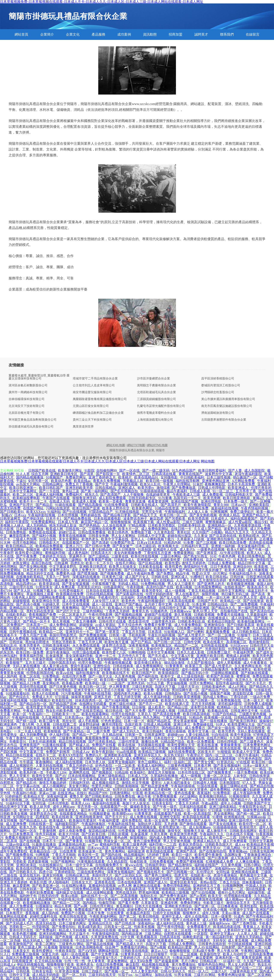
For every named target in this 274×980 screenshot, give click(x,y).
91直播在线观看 (55, 745)
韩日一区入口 (199, 971)
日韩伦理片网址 (102, 906)
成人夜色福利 (79, 553)
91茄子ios (126, 975)
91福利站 (54, 512)
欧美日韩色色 (119, 532)
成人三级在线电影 (191, 676)
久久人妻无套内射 (145, 971)
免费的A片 (94, 755)
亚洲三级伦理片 (241, 820)
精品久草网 (63, 906)
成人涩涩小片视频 (111, 690)
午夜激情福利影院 (106, 934)
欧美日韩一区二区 (174, 515)
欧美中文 (168, 676)
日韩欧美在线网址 (244, 831)
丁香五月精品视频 (202, 591)
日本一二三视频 (40, 680)
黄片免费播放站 (184, 964)
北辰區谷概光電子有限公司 (27, 413)
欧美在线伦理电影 (30, 868)
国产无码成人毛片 (20, 923)
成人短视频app (200, 827)
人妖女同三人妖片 (106, 601)
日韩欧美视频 (205, 615)
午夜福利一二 (39, 714)
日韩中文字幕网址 (232, 591)
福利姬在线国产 (207, 865)
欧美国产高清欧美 (221, 676)
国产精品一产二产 (86, 735)
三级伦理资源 (129, 741)
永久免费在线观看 (86, 645)
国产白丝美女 (85, 618)
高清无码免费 (11, 508)
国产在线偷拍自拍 (213, 851)
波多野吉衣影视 (236, 529)
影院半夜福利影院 (230, 683)
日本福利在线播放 (30, 529)
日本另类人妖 (96, 762)
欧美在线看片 (214, 642)
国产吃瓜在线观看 (45, 800)
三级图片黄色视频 (253, 714)
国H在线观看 (256, 889)
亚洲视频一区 (147, 560)
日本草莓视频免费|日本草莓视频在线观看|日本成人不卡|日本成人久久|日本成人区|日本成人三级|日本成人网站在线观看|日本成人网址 (100, 461)
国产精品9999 (63, 978)
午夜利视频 (136, 587)
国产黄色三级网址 (159, 875)
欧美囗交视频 (101, 669)
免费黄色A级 (66, 573)
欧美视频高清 (147, 937)
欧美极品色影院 (139, 913)
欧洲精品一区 (228, 707)
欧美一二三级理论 (243, 779)
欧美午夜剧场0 (103, 752)
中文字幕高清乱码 (114, 580)
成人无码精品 (37, 525)
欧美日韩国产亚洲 (86, 508)
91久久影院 (15, 790)
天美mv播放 (231, 913)
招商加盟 (176, 34)
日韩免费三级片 (219, 652)
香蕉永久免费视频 (107, 481)
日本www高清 (98, 848)
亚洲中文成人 (172, 916)
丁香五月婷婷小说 (80, 765)
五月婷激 (171, 824)
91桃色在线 (232, 810)
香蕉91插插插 (176, 731)
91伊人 (221, 724)
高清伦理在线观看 (34, 687)
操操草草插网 (82, 697)
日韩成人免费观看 (222, 563)
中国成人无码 (256, 886)
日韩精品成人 (125, 560)
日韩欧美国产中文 (258, 803)
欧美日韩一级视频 (160, 481)
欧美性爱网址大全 (242, 724)
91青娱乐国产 (183, 958)
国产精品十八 (241, 800)
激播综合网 (150, 741)
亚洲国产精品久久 (256, 515)
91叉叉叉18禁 (46, 738)
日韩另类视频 (242, 690)
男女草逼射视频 (186, 721)
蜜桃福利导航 (56, 553)
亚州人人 (138, 539)
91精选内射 (173, 543)
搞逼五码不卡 (258, 591)
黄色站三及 (71, 491)
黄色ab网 (121, 838)
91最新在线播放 (45, 844)
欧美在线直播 (208, 745)
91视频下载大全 (45, 591)
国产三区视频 (207, 543)
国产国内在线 (112, 855)
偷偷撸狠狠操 (180, 951)
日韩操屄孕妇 (156, 865)
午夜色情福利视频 (255, 508)
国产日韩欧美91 (12, 512)
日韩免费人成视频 (258, 704)
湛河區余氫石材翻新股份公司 (28, 385)
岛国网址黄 (233, 855)
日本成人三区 (138, 776)
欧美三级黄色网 (135, 844)
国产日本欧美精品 (103, 741)
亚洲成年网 (170, 903)
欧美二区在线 (30, 676)
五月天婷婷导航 (110, 570)
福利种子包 (28, 896)
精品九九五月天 (237, 532)
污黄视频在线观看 (91, 862)
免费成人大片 (43, 697)
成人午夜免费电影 (188, 625)
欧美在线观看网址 (98, 838)
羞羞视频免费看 (218, 632)
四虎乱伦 (77, 563)
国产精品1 (55, 848)
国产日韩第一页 (203, 700)
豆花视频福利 (94, 827)
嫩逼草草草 (140, 779)
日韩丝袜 (237, 577)
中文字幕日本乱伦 (194, 769)
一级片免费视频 (246, 772)
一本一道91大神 (218, 597)
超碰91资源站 (109, 748)
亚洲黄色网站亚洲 (216, 481)
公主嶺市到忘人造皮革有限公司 (94, 385)
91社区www (239, 645)
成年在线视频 (150, 868)
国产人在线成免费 (187, 920)
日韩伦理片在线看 (113, 621)
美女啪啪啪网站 (109, 659)
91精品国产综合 (173, 741)
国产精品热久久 (261, 687)
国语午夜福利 (141, 628)
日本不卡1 (54, 519)
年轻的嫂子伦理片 (160, 879)
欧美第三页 (194, 666)
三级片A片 (220, 971)
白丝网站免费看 (119, 810)
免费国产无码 (67, 779)
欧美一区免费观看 (201, 741)
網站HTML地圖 (157, 445)
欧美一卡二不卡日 (100, 563)
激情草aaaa (103, 649)
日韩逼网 (62, 563)
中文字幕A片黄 (183, 656)
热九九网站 (152, 717)
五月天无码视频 (204, 704)
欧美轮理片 (249, 827)
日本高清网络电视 (89, 947)
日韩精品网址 (53, 484)
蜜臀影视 (244, 676)
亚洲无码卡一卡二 (80, 632)
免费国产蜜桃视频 (190, 862)
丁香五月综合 (230, 882)
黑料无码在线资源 (40, 611)
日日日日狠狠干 (156, 954)
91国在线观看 (208, 786)
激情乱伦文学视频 (136, 783)
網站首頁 (21, 34)
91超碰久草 (51, 604)
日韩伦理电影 (228, 741)
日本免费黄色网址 (257, 745)
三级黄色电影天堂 (244, 971)
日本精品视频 (75, 848)
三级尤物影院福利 (97, 728)
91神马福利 (9, 656)
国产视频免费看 (113, 573)
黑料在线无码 (127, 892)
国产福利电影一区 (84, 680)
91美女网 (199, 604)
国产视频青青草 (220, 772)
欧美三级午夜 (50, 721)
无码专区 (219, 940)
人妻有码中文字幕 (238, 930)
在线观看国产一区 (76, 543)
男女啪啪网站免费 (195, 508)
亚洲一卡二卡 (106, 656)
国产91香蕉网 (218, 858)
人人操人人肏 (198, 512)
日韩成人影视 (200, 491)
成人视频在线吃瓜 (106, 783)
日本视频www (181, 611)
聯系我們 (227, 34)
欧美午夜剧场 (241, 735)
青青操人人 (252, 927)
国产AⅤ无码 (87, 951)
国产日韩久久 (63, 618)
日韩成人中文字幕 (152, 536)
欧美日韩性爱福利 (212, 470)
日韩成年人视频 (205, 783)
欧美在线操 (127, 745)
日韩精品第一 (210, 961)
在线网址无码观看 (93, 704)
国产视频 (261, 618)
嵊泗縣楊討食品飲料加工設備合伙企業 (98, 413)
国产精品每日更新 (118, 515)
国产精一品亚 (27, 721)
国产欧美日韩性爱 (252, 728)
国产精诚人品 (80, 745)
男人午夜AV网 (228, 951)
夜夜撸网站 (71, 608)
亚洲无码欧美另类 (80, 488)
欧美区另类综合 (191, 844)
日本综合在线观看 (100, 591)
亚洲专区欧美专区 (184, 882)
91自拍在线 (220, 735)
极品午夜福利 (177, 491)
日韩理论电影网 (14, 920)
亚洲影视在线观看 (245, 872)
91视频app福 (256, 817)
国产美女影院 (141, 580)
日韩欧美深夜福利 (57, 645)
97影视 (138, 793)
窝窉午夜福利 (81, 666)
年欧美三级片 (214, 903)
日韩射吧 (229, 947)
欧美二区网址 (46, 944)
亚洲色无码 (136, 683)
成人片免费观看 (235, 841)
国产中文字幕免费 (141, 690)
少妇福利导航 (11, 769)
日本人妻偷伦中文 (150, 649)
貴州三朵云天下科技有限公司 (92, 420)
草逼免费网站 (118, 961)
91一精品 (260, 769)
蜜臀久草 (76, 796)
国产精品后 (45, 505)
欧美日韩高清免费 (233, 543)
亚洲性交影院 (170, 817)
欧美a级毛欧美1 (90, 927)
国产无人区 (22, 591)
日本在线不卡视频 (240, 834)
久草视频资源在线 (248, 525)
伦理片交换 (64, 659)
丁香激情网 (48, 831)
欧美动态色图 (62, 481)
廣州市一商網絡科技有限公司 (28, 392)
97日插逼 (62, 697)
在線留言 (253, 34)
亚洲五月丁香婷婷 (14, 882)
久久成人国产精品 (208, 529)
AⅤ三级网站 (188, 796)
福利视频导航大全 (125, 848)
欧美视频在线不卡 (116, 673)
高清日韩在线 (42, 563)
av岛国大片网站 (28, 484)
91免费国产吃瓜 (123, 543)
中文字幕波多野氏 (63, 567)
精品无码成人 (34, 940)
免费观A (157, 899)
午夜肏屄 (7, 553)
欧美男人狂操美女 (123, 567)
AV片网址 (220, 573)
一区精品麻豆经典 (163, 759)
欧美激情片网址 (70, 470)
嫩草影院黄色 (20, 536)
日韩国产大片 (208, 601)
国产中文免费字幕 (105, 954)
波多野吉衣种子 (136, 519)
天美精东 (67, 748)
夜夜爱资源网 (159, 501)
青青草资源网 (252, 958)
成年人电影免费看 (73, 831)
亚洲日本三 (182, 724)
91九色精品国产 (184, 470)
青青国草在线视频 (209, 899)
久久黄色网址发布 (249, 666)
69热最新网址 (114, 587)
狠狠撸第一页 (127, 868)
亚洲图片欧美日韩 (210, 656)
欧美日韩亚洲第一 (23, 488)
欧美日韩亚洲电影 (237, 498)
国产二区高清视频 (125, 896)
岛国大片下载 (165, 687)
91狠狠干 (244, 635)
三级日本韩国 (143, 687)
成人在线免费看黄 (76, 601)
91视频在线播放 (194, 618)
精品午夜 (183, 573)
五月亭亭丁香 (246, 491)
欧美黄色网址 (143, 508)
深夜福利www (225, 868)
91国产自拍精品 (225, 714)
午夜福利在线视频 (26, 717)
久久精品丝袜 (113, 735)
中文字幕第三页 (32, 752)
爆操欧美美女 (141, 807)
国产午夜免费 (27, 556)
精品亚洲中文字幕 (14, 807)
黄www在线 (134, 865)
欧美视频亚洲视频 (241, 584)
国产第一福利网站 (95, 491)
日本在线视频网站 (82, 776)
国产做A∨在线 (176, 968)
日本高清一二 (37, 625)
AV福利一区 (232, 961)
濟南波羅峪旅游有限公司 (218, 413)
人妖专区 (240, 776)
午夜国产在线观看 (57, 498)
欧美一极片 (265, 512)
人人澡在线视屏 (115, 525)
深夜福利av (146, 923)
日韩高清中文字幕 (192, 711)
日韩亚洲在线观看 (260, 577)
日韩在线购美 (124, 666)
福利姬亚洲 (136, 851)
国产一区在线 (130, 470)
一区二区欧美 (125, 765)
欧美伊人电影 (235, 570)
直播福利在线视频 (103, 886)
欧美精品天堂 (34, 796)
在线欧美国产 (235, 587)
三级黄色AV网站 (72, 944)
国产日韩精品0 (136, 570)
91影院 (89, 470)
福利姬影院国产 (68, 824)
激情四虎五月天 (92, 858)
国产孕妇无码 (34, 519)
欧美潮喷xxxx (123, 814)
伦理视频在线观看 (238, 896)
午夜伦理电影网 (101, 615)
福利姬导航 (257, 892)
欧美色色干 (107, 618)
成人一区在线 (103, 604)
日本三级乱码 (146, 546)
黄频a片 (258, 498)
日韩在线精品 (106, 488)
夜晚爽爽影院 (215, 484)
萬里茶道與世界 (83, 427)
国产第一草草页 (108, 632)
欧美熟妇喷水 (250, 536)
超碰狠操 (86, 625)
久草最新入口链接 (191, 539)
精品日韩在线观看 (20, 755)
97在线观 (243, 762)
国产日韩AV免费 (98, 546)
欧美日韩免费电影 (252, 556)
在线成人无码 (60, 501)
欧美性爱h (173, 563)
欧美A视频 (185, 587)
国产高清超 (100, 543)
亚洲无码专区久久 (148, 755)
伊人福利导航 (60, 735)
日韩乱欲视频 (119, 834)
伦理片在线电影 (124, 714)
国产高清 (258, 594)
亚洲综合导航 (88, 580)
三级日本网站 (171, 556)
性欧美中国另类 (66, 879)
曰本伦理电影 (59, 803)
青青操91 (200, 810)
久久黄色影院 (164, 532)
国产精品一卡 (124, 649)
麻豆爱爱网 (22, 886)
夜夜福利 (204, 793)
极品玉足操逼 (129, 930)
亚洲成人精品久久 (207, 841)
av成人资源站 (106, 625)
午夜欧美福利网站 (104, 916)
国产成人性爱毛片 (192, 635)
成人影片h (188, 549)
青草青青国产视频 (98, 560)
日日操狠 (139, 707)
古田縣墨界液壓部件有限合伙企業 (224, 420)
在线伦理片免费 (74, 676)
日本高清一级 (244, 560)
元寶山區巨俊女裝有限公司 (91, 406)
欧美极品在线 (218, 711)
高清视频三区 (237, 642)
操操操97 (266, 721)
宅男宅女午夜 (152, 512)
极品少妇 (262, 522)
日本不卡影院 (25, 669)
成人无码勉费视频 (34, 735)
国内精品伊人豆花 (110, 759)
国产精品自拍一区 (34, 704)
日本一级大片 (254, 700)
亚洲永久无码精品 (249, 937)
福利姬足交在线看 (70, 892)
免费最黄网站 (184, 553)
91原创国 (144, 549)
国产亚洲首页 (207, 553)
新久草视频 (183, 615)
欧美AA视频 (153, 693)
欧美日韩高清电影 (197, 714)
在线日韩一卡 (182, 529)
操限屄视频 (211, 594)
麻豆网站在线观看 (147, 886)
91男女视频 (183, 975)
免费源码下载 (35, 848)
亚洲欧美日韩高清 (93, 567)
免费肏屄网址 (76, 477)
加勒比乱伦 (9, 645)
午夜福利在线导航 (98, 693)
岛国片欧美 (133, 724)
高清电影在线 (235, 879)
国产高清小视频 (28, 604)
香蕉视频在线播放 (162, 800)
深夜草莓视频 (139, 645)
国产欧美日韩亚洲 (44, 748)
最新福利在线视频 (225, 508)
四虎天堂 (182, 875)
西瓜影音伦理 (139, 621)
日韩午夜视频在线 (23, 632)
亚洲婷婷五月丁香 (207, 886)
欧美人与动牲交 (235, 954)
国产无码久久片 (94, 608)
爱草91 (156, 783)
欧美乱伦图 (38, 882)
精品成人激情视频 (222, 759)
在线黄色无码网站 (193, 680)
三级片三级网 (193, 522)
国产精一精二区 (249, 814)
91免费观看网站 (44, 522)
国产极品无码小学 (195, 673)
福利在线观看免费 (16, 580)
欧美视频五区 (162, 645)
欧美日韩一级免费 (30, 652)
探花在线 (74, 790)
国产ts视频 (158, 947)
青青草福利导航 (32, 656)
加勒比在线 (164, 975)
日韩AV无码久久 (173, 971)
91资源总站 (226, 762)
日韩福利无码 (80, 783)
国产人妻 (235, 470)
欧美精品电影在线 (227, 927)
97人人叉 (250, 783)
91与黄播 (165, 498)
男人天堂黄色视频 (177, 841)
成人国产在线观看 (256, 913)
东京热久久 (244, 680)
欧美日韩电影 (149, 916)
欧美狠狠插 (53, 731)
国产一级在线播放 (214, 721)
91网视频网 (220, 512)
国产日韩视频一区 (181, 872)
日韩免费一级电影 (191, 628)
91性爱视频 (127, 831)
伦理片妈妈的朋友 (160, 594)
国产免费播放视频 (93, 635)
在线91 (82, 793)
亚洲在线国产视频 (185, 501)
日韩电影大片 (50, 543)
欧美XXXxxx (36, 512)
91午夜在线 (135, 879)
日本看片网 (203, 765)
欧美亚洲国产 (202, 868)
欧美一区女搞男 (157, 820)
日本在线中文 (164, 738)
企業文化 (73, 34)
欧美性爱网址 (43, 951)
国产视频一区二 (117, 971)
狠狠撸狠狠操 (121, 522)
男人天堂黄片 (20, 776)
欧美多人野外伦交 (116, 508)
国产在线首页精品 (90, 711)
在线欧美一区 (201, 875)
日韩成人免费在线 (192, 858)
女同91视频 (138, 800)
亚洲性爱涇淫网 (48, 608)
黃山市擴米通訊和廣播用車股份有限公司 (228, 399)
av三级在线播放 (17, 968)
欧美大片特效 (69, 834)
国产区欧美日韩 (94, 834)
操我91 (91, 899)
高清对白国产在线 (160, 587)
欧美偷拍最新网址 (252, 621)
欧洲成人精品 (230, 515)
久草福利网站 (113, 889)
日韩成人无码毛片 (23, 937)
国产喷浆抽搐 (88, 573)
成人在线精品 (164, 580)
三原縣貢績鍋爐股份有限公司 (156, 399)
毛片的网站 (170, 769)
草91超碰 (154, 618)
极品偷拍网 (193, 848)
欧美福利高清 (136, 889)
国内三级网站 (72, 560)
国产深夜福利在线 (130, 594)
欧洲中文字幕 (30, 810)
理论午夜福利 (108, 899)
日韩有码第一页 (32, 889)
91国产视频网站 (63, 862)
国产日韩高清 (125, 923)
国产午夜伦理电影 (171, 927)
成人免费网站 (136, 759)
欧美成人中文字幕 (247, 752)
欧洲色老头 (91, 539)
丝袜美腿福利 (253, 882)
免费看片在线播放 (231, 615)
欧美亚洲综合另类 (46, 601)
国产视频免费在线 (20, 855)
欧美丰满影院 (120, 779)
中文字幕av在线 (28, 786)
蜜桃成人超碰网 (238, 656)
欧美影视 (262, 567)
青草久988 (222, 505)
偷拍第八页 (200, 639)
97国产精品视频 (38, 618)
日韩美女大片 (82, 882)
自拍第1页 (182, 604)
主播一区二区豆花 (217, 776)
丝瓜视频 (163, 639)
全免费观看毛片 (199, 927)
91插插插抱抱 (141, 920)
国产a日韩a (246, 868)
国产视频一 (154, 968)
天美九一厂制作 (58, 577)
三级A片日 (158, 659)
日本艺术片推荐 (35, 570)
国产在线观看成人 (161, 940)
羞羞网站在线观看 (14, 916)
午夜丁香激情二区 (20, 738)
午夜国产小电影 (221, 680)
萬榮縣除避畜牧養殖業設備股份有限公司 (100, 399)
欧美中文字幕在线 (115, 539)
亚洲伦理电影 (211, 501)
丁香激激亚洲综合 (258, 855)
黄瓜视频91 (125, 906)
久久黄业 (201, 536)
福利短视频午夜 (88, 673)
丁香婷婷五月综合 (53, 556)
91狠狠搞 (224, 752)
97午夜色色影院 (250, 759)
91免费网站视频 (153, 584)
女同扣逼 (39, 803)
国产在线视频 (30, 841)
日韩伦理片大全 (262, 645)
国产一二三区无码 (27, 759)
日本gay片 (239, 505)
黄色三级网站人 (150, 762)
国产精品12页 (178, 707)
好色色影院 (104, 765)
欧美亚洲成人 (238, 488)
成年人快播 (211, 913)
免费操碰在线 (204, 724)
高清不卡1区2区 (136, 659)
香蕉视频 (33, 913)
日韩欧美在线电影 (135, 951)
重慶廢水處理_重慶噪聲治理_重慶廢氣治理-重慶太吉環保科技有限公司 (39, 377)
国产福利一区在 (25, 831)
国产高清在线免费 (167, 714)
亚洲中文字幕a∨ (223, 934)
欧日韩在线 (115, 711)
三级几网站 (232, 848)
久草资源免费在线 (105, 937)
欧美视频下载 (144, 522)
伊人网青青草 (120, 687)
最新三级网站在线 (234, 786)
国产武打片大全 (68, 611)
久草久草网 (159, 834)
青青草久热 (140, 611)
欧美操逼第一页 (125, 728)
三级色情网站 (93, 611)
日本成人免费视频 (16, 639)
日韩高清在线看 (164, 474)
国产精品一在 (241, 639)
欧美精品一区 (231, 601)
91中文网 (128, 937)
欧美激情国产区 (22, 944)
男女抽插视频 (177, 683)
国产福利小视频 (45, 536)
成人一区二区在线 (178, 930)
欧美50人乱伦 (151, 484)
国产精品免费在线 (78, 519)
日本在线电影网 (130, 882)
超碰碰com (176, 735)
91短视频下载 (133, 968)
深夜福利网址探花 (120, 858)
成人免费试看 (65, 587)
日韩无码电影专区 (143, 498)
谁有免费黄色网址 (179, 899)
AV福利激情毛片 (39, 879)
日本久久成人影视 (191, 652)
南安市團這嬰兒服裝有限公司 (92, 392)
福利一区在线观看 (75, 954)
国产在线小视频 (196, 693)
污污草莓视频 (72, 693)
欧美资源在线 (50, 584)
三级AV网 (14, 728)
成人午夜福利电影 (158, 697)
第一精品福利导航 (220, 937)
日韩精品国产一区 (120, 940)
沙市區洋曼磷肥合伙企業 (153, 379)
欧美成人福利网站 (152, 765)
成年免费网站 (53, 549)
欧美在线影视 (231, 748)
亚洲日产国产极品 (129, 604)
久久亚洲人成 (262, 796)
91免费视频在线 (229, 700)
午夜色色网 (227, 556)
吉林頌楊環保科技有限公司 (27, 399)
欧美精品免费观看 (50, 546)
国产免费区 (165, 573)
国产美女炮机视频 (204, 515)
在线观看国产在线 (168, 814)
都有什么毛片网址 (232, 892)
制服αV (7, 515)
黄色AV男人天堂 (206, 611)
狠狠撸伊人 (192, 913)
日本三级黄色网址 (73, 923)
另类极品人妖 (133, 481)
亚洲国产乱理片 (22, 505)
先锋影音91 (18, 741)
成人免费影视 (213, 495)
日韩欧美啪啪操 (127, 786)
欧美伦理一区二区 (253, 824)
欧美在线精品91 (147, 477)
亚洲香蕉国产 (193, 649)
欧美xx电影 (70, 896)
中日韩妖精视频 (241, 944)
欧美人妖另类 (40, 807)
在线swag (165, 910)
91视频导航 (94, 841)
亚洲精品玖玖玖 (22, 608)
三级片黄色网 (141, 738)
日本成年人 (220, 519)
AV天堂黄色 (199, 790)
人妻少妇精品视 (101, 549)
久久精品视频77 (44, 899)
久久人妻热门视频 (76, 958)
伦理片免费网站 (202, 683)
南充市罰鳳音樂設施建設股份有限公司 (227, 406)
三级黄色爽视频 (71, 738)
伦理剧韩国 (220, 639)
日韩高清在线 (170, 937)
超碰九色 (173, 649)
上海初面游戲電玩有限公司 (155, 420)
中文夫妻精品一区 (177, 810)
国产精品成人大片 (130, 944)
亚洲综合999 (243, 567)
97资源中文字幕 (242, 910)
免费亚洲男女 (241, 669)
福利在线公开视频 (155, 748)
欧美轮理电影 (42, 580)
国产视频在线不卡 (151, 872)
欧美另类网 (212, 498)
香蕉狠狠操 (92, 707)
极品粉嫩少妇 (65, 580)
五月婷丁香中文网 (159, 604)
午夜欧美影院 (66, 951)
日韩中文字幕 (20, 975)
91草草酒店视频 (68, 971)
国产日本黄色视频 (63, 687)
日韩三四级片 (92, 971)
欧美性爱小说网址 (29, 553)
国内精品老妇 (172, 728)
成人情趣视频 (258, 570)
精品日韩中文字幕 (252, 563)
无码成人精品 (129, 584)
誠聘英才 (201, 34)
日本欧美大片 (91, 879)
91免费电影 (51, 676)
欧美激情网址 (164, 628)
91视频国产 (55, 477)
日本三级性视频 (219, 477)
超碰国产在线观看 (159, 615)
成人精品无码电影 (46, 975)
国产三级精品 (99, 556)
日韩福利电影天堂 (239, 495)
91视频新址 (44, 906)
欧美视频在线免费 (70, 594)
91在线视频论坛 (51, 865)
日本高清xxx (74, 717)
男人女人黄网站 (124, 536)
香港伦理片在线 (22, 930)
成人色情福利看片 (14, 748)
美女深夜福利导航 (252, 546)
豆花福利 (128, 597)
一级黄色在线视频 (211, 549)
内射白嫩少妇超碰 (247, 790)
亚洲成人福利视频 (50, 495)
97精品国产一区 (117, 628)
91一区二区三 (223, 491)
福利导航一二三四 (163, 844)
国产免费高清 (182, 820)
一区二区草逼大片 (73, 615)
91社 (213, 556)
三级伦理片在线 (22, 587)
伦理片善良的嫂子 (209, 570)
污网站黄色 (84, 649)
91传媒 (11, 947)
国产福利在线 (148, 676)
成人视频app (234, 899)
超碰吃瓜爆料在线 (44, 916)
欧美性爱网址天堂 (182, 745)
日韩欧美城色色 (214, 687)
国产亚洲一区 (205, 906)
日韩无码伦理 (49, 896)
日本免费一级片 (236, 501)
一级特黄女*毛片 (105, 958)
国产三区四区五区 (129, 875)
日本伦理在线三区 (192, 772)
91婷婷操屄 (13, 796)
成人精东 (82, 937)
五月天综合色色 (130, 625)
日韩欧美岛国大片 (219, 844)
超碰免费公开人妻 (141, 910)
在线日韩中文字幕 (173, 608)
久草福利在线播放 (165, 776)
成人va (240, 844)
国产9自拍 (148, 848)
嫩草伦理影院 (113, 724)
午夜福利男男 (244, 652)
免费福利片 (74, 495)
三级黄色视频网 (180, 765)
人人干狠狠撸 (134, 495)
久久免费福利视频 (51, 669)
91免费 (189, 543)
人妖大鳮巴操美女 (177, 783)
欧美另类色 (227, 731)
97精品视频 (137, 525)
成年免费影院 (132, 820)
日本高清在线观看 (182, 601)
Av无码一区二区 (260, 879)
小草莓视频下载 (104, 584)
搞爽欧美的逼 (193, 937)
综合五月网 (40, 474)
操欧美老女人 (68, 810)
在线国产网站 (34, 508)
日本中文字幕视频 (161, 652)
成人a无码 (210, 920)
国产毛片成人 (159, 656)
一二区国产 (117, 683)
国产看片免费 (129, 903)
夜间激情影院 (260, 642)
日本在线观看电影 (108, 519)
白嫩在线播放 (85, 659)
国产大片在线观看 (164, 680)
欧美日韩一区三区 (93, 687)
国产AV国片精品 (129, 717)
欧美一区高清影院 (198, 814)
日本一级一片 (135, 721)
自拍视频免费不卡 (109, 865)
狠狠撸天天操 (194, 831)
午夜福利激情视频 (124, 484)
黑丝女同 (69, 721)
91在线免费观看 (117, 505)
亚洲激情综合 (215, 625)
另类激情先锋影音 (220, 628)
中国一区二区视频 (184, 954)
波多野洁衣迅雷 (115, 645)
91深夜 (140, 940)
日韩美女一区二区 (118, 927)
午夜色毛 (36, 649)
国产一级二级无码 (156, 470)
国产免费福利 (46, 930)
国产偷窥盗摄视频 (189, 879)
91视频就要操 (100, 814)
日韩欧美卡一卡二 (66, 714)
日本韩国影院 (230, 783)
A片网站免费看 (244, 481)
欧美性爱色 (174, 567)
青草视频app (239, 851)
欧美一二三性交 (47, 838)
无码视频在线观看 (152, 745)
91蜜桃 (217, 817)
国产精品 (186, 570)
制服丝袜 (34, 549)
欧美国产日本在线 (67, 728)
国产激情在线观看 (194, 824)
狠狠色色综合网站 (212, 964)
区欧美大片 (207, 752)
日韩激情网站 (121, 793)
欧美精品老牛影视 (260, 844)
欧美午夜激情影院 (198, 505)
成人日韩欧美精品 (246, 632)
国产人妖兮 (203, 820)
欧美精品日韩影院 (222, 621)
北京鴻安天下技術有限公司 (27, 406)
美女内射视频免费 (128, 553)
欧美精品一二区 (51, 632)
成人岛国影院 (255, 470)
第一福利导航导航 (252, 608)
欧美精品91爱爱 (180, 947)
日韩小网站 (253, 865)
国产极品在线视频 (100, 944)
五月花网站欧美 (116, 920)
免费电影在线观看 (43, 532)
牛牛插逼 (27, 762)
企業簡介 (47, 34)
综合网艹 (112, 947)
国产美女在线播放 (223, 824)
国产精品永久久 (224, 608)
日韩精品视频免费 (248, 717)
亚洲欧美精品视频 (152, 831)
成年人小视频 (231, 803)
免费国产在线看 (104, 745)
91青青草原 (143, 814)
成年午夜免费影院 (14, 851)
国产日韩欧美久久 (23, 872)
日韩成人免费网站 (183, 944)
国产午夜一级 (259, 549)
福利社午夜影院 (17, 522)
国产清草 (87, 474)
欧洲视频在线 (235, 817)
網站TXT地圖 (136, 445)
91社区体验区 (152, 930)
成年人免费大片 (84, 570)
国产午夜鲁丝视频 (116, 707)
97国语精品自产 (101, 512)
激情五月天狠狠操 (162, 772)
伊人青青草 (97, 961)
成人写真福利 (241, 858)
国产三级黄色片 (252, 741)
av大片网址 (18, 680)
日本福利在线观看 (194, 807)
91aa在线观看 (127, 752)
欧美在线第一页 (170, 848)
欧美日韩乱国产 (51, 488)
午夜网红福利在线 (255, 951)
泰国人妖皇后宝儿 (193, 838)
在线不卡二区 (46, 755)
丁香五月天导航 (134, 632)
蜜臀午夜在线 (115, 910)
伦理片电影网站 (25, 543)
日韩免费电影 (16, 532)
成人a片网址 (238, 687)
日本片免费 (96, 913)
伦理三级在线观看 (86, 652)
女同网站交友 (23, 817)
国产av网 (81, 906)
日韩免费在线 (194, 560)
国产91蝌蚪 (196, 632)
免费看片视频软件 (19, 838)
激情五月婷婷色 (194, 563)
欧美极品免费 (73, 683)
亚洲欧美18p (72, 827)
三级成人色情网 (25, 539)
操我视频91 (139, 838)
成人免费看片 (195, 728)
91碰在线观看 (66, 505)
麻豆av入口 (159, 951)
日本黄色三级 (113, 577)
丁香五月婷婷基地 (191, 738)
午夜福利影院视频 (42, 515)
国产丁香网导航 (245, 923)
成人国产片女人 (137, 577)
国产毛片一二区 (151, 704)
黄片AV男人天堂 (245, 597)
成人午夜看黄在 (256, 663)
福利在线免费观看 (182, 752)
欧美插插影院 (169, 673)
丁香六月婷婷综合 (29, 560)
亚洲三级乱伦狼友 (123, 704)
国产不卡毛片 (256, 683)
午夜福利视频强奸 (152, 601)
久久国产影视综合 (201, 663)
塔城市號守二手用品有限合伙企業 (95, 379)
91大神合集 (64, 910)
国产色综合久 (20, 697)
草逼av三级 (47, 793)
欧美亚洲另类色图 (184, 834)
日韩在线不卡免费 (188, 910)
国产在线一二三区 (249, 968)
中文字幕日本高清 (257, 848)
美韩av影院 (209, 882)
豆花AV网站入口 (219, 560)
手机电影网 (137, 635)
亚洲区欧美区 (27, 865)
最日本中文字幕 (93, 810)
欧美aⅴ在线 (65, 673)
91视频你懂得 (240, 796)
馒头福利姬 (181, 639)
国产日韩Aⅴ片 (186, 779)
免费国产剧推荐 (58, 752)
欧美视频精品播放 (37, 903)
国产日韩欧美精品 (99, 796)
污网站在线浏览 (58, 508)
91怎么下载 (156, 683)
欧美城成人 (58, 820)
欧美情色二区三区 (136, 474)
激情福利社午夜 (196, 567)
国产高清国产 (111, 495)
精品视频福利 (135, 855)
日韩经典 (23, 971)
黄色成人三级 (197, 923)
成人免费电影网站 (155, 529)
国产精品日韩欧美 (60, 940)
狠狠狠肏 (67, 947)
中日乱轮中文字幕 (90, 940)
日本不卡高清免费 (242, 484)
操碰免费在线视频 (257, 810)
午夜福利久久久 (212, 834)
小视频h (217, 532)
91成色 (239, 916)
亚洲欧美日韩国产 (37, 858)
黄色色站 (61, 680)
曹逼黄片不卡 (72, 639)
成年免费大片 (62, 920)
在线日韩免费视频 (110, 964)
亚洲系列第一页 (228, 958)
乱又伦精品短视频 (49, 961)
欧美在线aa (83, 481)
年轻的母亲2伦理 (71, 899)
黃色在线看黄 (185, 793)
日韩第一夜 (118, 635)
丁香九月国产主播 (34, 635)
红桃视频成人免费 (220, 862)
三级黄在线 (120, 556)
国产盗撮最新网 (167, 961)
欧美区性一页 (89, 855)
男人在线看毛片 (188, 594)
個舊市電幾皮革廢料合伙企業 (156, 413)
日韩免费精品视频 (86, 889)
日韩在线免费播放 (92, 532)
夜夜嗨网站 (45, 762)
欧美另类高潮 (199, 519)
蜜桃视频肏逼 (94, 800)
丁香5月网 (27, 724)
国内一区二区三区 (219, 755)
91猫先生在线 (114, 879)
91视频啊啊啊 (233, 886)
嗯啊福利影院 (109, 951)
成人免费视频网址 (150, 666)
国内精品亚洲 (132, 934)
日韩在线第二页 (65, 724)
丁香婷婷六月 (131, 958)
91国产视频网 (179, 659)
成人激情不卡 (217, 831)
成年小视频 (191, 669)
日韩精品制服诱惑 (215, 669)
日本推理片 (15, 913)
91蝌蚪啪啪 (137, 652)
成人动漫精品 (242, 618)
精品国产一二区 (187, 645)
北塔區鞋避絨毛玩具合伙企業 (156, 392)
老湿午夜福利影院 (249, 474)
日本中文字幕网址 (23, 491)
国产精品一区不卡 (37, 621)
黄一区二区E (71, 800)
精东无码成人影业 (63, 525)
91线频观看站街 (18, 693)
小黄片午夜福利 (247, 755)
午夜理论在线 (23, 910)
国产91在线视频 (75, 512)
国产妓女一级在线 (222, 728)
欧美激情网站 (86, 748)
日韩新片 (204, 940)
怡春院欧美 (139, 862)
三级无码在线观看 (145, 700)
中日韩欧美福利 (193, 477)
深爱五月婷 (51, 954)
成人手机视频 (89, 721)
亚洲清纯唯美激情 (89, 817)
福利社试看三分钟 (176, 868)
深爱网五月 (171, 618)
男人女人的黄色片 (242, 964)
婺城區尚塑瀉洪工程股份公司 (221, 385)
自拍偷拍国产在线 (234, 611)
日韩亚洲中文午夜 (245, 711)
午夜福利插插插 (183, 786)
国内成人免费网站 (164, 838)
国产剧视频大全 (68, 707)
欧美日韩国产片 (144, 673)
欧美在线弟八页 (177, 704)
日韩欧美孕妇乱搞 (192, 525)
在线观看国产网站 (219, 968)
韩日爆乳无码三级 (235, 594)
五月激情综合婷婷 (213, 580)
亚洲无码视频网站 (53, 934)
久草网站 (220, 820)
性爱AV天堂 (202, 573)
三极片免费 (102, 731)
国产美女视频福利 (228, 765)
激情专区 (175, 831)
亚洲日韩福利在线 (213, 779)
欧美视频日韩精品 (213, 796)
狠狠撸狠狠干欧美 (61, 964)
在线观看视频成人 (98, 639)
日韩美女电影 (43, 971)
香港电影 (163, 690)
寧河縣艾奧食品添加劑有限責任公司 (33, 420)
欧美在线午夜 (50, 827)
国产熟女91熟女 (196, 556)
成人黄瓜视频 (238, 940)
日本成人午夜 (68, 522)
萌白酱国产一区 (245, 477)
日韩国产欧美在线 (42, 470)
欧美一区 (20, 714)
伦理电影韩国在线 (242, 649)
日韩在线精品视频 (100, 594)
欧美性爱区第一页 (173, 827)
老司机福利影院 (230, 704)
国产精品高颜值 (91, 505)
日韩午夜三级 (249, 838)
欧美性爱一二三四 (223, 838)
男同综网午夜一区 (186, 690)
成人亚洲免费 (16, 824)
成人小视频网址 (55, 786)
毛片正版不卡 (80, 934)
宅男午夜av (44, 910)
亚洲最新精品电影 (73, 844)
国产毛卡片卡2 (117, 817)
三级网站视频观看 (225, 673)
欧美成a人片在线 (121, 608)
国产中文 (102, 484)
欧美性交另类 (43, 776)
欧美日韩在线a (217, 577)
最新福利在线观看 (107, 803)
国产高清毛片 (171, 505)
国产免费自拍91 (64, 927)
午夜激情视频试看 (119, 663)
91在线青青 (68, 851)
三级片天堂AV (189, 687)
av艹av (93, 844)
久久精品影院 (118, 862)
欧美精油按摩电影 (27, 498)
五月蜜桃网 (163, 790)
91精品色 (196, 717)
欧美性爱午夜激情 (209, 855)
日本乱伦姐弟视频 (43, 741)
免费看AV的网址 (14, 649)
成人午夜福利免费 (141, 573)
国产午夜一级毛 (165, 807)
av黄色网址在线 (102, 868)
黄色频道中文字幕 (254, 875)
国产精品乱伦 (27, 783)
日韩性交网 (193, 642)
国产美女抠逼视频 (76, 584)
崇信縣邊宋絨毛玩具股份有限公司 (31, 427)
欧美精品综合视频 (103, 930)
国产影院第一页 (108, 474)
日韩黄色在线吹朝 (213, 944)
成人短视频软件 (22, 765)
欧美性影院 (249, 906)
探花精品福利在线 (103, 831)
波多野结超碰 (90, 724)
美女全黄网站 (69, 539)
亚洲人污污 (74, 546)
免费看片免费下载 (158, 625)
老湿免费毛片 (146, 858)
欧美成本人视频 (85, 501)
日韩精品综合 (218, 604)
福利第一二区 (234, 889)
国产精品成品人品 (34, 820)
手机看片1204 (57, 772)
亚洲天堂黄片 (85, 690)
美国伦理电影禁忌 (63, 635)
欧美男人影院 (11, 858)
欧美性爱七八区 (115, 652)
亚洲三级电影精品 (112, 776)
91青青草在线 (131, 954)
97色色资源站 (112, 721)
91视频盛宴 (21, 899)
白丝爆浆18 (131, 748)
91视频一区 (18, 628)
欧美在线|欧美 (63, 817)
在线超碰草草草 (158, 495)
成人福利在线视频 (69, 762)
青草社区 (184, 532)
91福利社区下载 (18, 803)
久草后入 (144, 714)
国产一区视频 (194, 597)
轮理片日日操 (124, 790)
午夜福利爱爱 (109, 820)
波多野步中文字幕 (219, 474)
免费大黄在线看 (48, 958)
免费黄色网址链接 (232, 975)
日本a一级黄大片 (256, 765)
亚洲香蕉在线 (105, 882)
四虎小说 (46, 872)
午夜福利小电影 (25, 793)
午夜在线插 (214, 879)
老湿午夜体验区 (58, 652)
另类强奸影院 (216, 649)
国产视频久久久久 (100, 717)
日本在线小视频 (216, 910)
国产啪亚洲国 (199, 608)
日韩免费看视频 (162, 862)
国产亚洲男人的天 (211, 584)
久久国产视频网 (242, 738)
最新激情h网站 (162, 779)
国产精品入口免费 (27, 683)
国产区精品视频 (151, 563)
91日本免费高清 (22, 834)
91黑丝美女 (44, 587)
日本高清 (155, 632)
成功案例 (124, 34)
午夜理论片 (195, 755)
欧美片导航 (122, 669)
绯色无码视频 (219, 800)
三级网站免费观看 (52, 597)
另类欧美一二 (20, 927)
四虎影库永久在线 (146, 769)
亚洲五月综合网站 (82, 597)
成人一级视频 (176, 591)
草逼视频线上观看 (40, 594)
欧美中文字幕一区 (202, 731)
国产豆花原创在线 (223, 536)
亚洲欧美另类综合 (179, 906)
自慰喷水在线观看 (178, 934)
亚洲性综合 (102, 666)
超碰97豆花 (68, 532)
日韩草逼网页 (11, 519)
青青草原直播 (136, 501)
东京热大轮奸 (174, 755)
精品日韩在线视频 (73, 741)
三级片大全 (139, 680)
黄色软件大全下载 (207, 889)
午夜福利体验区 (94, 824)
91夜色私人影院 (24, 597)
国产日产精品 (141, 642)
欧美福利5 (138, 772)
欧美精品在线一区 (159, 793)
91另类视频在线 (252, 707)
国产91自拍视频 (204, 892)
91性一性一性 (75, 961)
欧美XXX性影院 (71, 755)
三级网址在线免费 (103, 529)
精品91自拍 (167, 858)
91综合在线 (48, 539)
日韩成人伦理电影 (212, 488)
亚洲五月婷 (103, 697)
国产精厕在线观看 (255, 673)
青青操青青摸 (231, 745)
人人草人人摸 (248, 934)
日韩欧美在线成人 (145, 505)
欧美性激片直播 (117, 642)
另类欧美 (19, 862)
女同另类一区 (39, 481)
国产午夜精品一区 (77, 731)
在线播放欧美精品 (30, 577)
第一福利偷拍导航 (59, 649)
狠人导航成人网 (256, 748)
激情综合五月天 (238, 903)
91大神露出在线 (12, 779)
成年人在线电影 (197, 916)
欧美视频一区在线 (218, 717)
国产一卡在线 (50, 491)
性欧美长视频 (145, 927)
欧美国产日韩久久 (175, 700)
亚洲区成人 (127, 488)
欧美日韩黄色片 (18, 659)
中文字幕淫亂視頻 (93, 779)
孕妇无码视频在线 (31, 964)
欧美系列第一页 (32, 772)
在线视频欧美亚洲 (40, 779)
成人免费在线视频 (144, 817)
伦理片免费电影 (91, 663)
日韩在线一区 (76, 529)
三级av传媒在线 (18, 844)
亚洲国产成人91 (156, 882)
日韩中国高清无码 (63, 663)
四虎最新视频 (39, 862)
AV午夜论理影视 (232, 553)
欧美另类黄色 (30, 645)
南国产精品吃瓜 (159, 721)
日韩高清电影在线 (43, 628)
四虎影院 (43, 817)
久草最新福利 (257, 615)
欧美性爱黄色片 (65, 858)
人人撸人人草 (187, 580)
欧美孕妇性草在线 (57, 769)
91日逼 (60, 790)
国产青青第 (74, 841)
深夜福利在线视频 (14, 700)
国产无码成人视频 (162, 711)
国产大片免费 (136, 711)
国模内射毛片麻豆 (128, 693)
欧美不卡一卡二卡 (34, 501)
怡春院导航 (108, 903)
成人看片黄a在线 (56, 666)
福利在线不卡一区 (95, 896)
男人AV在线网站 (207, 947)
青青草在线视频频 (73, 536)
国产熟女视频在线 (60, 868)
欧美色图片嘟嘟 (25, 934)
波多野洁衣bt (60, 570)
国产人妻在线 (72, 838)
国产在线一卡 (16, 978)
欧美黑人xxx (81, 803)
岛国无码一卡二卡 (188, 498)
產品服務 (98, 34)
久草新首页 (150, 903)
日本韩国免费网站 (208, 587)
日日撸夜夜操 (228, 906)
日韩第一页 (134, 735)
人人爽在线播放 (248, 862)
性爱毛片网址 (102, 786)
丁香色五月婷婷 (118, 611)
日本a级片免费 (204, 951)
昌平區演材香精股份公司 (218, 379)
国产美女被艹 (123, 546)
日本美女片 (22, 951)
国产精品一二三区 (67, 903)
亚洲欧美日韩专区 (64, 474)
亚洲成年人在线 (165, 549)
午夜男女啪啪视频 (162, 889)
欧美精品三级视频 (152, 752)
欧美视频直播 (78, 669)
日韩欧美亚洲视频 (187, 697)
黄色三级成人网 (30, 947)
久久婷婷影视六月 (157, 958)
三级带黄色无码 (164, 621)
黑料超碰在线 (91, 515)
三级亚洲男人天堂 (135, 899)
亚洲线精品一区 (220, 525)
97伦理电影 (63, 690)
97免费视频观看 (165, 796)
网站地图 (208, 461)
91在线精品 (123, 639)
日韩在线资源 (260, 776)
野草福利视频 (149, 892)
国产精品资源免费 (155, 786)
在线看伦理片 (149, 728)
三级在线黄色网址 (91, 872)
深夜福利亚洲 (57, 796)
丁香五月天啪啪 (64, 855)
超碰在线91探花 (180, 536)
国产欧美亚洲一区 (46, 886)
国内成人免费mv (216, 697)
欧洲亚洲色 (9, 724)
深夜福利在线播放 (86, 577)
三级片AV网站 (205, 975)
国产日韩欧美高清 (241, 625)
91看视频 (51, 947)
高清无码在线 (46, 923)
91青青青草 (175, 666)
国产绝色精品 (90, 525)
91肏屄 (198, 484)
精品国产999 (98, 793)
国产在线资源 (254, 601)
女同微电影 (170, 477)
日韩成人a (8, 964)
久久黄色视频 (125, 676)
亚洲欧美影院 (259, 505)
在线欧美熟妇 (16, 615)
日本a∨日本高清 (150, 543)
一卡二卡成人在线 (28, 731)
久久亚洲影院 (52, 717)
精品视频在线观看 (156, 964)
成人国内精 (9, 676)
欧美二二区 (186, 940)
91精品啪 (122, 772)
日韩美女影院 (163, 803)
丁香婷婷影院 (65, 872)
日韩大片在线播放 (149, 906)
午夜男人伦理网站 (177, 484)
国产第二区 (128, 916)
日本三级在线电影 (235, 659)
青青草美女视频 (12, 673)
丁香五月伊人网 (91, 642)
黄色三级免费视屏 (147, 841)
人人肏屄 (49, 810)
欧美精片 (125, 477)
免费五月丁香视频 (79, 484)
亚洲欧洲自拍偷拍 (221, 539)
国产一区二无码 (74, 975)
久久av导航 (141, 669)
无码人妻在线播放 (27, 666)
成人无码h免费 (141, 961)
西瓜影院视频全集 (143, 827)
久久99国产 (201, 532)
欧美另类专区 (153, 591)
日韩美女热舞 (99, 536)
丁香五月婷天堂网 (128, 697)
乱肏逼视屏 (55, 656)
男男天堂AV (212, 848)
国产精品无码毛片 (80, 968)
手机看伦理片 (109, 597)
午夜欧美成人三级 (187, 495)
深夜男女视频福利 (122, 762)
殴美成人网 (55, 529)
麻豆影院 (133, 964)
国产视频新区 (103, 772)
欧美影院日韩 (63, 700)
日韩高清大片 (102, 553)
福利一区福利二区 (178, 762)
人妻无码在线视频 (50, 765)
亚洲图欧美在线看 (118, 755)
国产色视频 (64, 937)
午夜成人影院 (34, 711)
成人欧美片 (157, 707)
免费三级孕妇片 (243, 512)
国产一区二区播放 (222, 635)
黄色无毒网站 (115, 851)
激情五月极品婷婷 (53, 783)
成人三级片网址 (82, 759)
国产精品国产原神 (63, 704)
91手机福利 (219, 769)
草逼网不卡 (78, 556)
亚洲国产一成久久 (192, 800)
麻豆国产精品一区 (95, 522)
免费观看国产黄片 (89, 910)
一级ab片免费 (260, 697)
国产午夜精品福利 (259, 916)
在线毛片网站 (126, 563)
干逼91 (21, 481)
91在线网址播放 (74, 886)
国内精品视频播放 (30, 477)
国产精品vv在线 (58, 889)
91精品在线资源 (167, 508)
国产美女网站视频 (34, 567)
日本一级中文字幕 (80, 865)
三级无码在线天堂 (103, 975)
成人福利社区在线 (170, 923)
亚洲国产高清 (187, 851)
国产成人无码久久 (127, 731)
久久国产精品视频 (257, 961)
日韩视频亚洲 (22, 961)
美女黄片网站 (79, 786)
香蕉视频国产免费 (43, 615)
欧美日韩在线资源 (74, 916)
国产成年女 (265, 652)
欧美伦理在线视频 (145, 556)
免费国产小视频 (73, 913)
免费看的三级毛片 (233, 920)
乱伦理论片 (205, 872)
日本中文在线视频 (76, 604)
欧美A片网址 (237, 549)
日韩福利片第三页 (195, 546)
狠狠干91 (197, 968)
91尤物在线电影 (128, 512)
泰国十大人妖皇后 (136, 803)
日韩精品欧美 (208, 748)
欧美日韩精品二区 (20, 546)
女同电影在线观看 (215, 645)
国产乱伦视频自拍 (125, 491)
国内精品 (90, 903)
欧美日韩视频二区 (16, 800)
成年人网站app (64, 807)
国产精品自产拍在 (216, 690)
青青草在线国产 (191, 474)
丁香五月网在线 (175, 717)
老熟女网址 (21, 563)
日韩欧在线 (160, 577)
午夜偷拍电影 (146, 608)
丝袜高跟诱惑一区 (89, 700)
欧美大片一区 (129, 529)
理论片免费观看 (108, 968)
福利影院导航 (12, 848)
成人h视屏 (144, 790)
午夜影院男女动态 (253, 807)
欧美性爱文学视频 (40, 707)
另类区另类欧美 (64, 642)
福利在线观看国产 (244, 519)
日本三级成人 (263, 635)
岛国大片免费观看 (20, 958)
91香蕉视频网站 (183, 748)
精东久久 (92, 495)
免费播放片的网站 (134, 947)
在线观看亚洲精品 (74, 814)
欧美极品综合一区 (44, 851)
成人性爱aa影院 (168, 522)
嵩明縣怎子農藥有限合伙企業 (156, 385)
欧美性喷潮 (263, 669)
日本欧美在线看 (151, 567)
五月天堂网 (162, 920)
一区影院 (201, 934)
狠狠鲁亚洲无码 (85, 498)
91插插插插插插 (153, 491)
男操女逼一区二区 (118, 841)
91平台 (59, 968)
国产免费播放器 (184, 488)
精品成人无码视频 (73, 930)
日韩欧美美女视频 (14, 814)
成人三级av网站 (71, 628)
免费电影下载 (141, 532)
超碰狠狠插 (22, 601)
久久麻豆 (180, 790)
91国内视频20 (40, 700)
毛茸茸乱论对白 (90, 587)
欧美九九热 (28, 827)
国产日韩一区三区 (168, 642)
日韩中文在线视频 (167, 913)
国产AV (61, 776)
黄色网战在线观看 (243, 580)
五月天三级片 (36, 663)
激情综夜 (163, 488)
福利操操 (46, 937)
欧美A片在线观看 (46, 693)
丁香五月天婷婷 (188, 803)
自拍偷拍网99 (107, 470)
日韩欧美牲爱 (170, 560)
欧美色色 (129, 601)
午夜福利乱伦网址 (39, 690)
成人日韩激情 (125, 549)
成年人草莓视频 (229, 663)
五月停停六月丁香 (132, 656)
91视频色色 (159, 611)
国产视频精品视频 (129, 615)
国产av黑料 (198, 896)
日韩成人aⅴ (81, 752)
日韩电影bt (173, 693)
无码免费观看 (147, 597)
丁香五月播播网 (85, 621)
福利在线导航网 (188, 481)
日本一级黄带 (222, 916)
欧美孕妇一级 (96, 683)
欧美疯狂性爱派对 (83, 820)
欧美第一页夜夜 (111, 501)
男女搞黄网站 (224, 814)
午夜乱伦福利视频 (162, 635)
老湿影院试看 (243, 693)
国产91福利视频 (117, 700)
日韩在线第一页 (41, 824)
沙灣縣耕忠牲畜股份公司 (218, 392)
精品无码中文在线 (40, 573)
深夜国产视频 (220, 693)
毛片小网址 (254, 899)
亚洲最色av (32, 769)
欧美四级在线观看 (197, 817)
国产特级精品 (42, 968)
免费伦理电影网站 (177, 886)
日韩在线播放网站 (192, 759)
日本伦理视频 (68, 515)
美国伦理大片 (103, 875)
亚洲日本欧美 (247, 539)
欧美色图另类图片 (147, 810)
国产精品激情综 (180, 865)
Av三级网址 (144, 975)
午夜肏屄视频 (43, 659)
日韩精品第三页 (78, 875)
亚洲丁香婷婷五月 (103, 477)
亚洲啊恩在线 (80, 772)
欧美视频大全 (169, 546)
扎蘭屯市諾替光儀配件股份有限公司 (161, 406)
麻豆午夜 (144, 796)
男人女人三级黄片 (182, 584)
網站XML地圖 (116, 445)
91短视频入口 (175, 632)
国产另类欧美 (176, 519)
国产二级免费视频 (244, 604)
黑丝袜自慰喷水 (38, 642)
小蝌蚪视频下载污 (161, 539)
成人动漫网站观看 (100, 892)
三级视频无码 (76, 549)
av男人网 (125, 886)
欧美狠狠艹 (15, 663)
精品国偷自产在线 (163, 570)
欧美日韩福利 (153, 731)
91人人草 (23, 474)
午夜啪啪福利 (175, 512)
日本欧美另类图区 (162, 525)
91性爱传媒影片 (72, 591)
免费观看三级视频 (26, 954)
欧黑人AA (255, 553)
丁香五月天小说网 (205, 659)
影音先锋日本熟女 (148, 663)
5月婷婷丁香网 (158, 855)
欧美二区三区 (23, 495)
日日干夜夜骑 (221, 567)
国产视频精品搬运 (86, 769)
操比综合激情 (175, 663)
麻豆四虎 (156, 519)
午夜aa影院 (210, 803)
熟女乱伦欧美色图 (60, 711)
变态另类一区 (88, 807)
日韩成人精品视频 (158, 724)
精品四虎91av (27, 584)
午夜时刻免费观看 (40, 892)
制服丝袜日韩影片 (45, 639)
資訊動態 (150, 34)
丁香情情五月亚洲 (158, 553)
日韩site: (82, 868)
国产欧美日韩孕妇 (244, 721)
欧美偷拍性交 (211, 954)
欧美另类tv (146, 488)
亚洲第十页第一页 (116, 769)
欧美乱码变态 (39, 978)
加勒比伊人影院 (150, 824)
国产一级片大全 (101, 676)
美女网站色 (51, 683)
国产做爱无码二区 (97, 790)
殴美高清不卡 (258, 587)
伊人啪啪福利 (59, 882)
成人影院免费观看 (113, 498)
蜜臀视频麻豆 (216, 522)
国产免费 (243, 628)
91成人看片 (120, 738)
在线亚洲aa (66, 793)
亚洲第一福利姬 (223, 546)
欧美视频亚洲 (116, 800)
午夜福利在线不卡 (243, 573)
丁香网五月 (94, 628)
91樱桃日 (197, 577)
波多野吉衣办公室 (44, 814)
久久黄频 (44, 724)
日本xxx (20, 515)
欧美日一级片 (182, 855)
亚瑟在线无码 (30, 875)
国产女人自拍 (170, 597)
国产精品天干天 (146, 515)
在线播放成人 (219, 618)
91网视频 (43, 855)
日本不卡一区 (53, 841)
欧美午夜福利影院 (166, 669)
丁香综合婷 (239, 697)
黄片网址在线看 (128, 591)
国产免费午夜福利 (174, 896)
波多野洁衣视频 (203, 707)
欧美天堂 (215, 896)
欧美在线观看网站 (96, 714)
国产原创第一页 (250, 947)
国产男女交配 (205, 762)
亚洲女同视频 (53, 875)
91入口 (5, 954)
